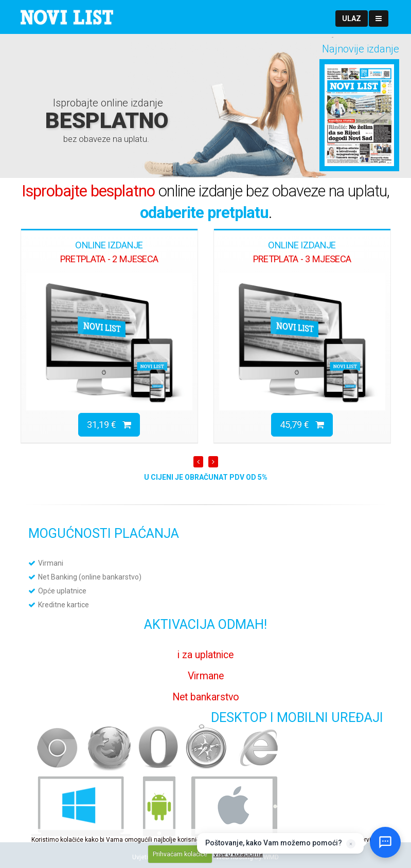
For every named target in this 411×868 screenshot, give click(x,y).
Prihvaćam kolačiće (180, 854)
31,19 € (109, 424)
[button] (352, 19)
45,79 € (302, 424)
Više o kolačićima (238, 854)
